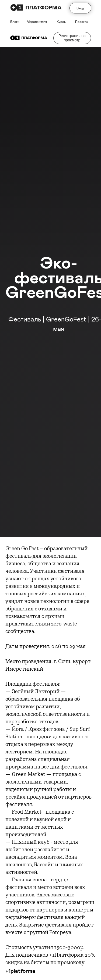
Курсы (62, 22)
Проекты (82, 22)
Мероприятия (37, 22)
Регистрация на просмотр (72, 38)
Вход (80, 8)
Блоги (15, 22)
